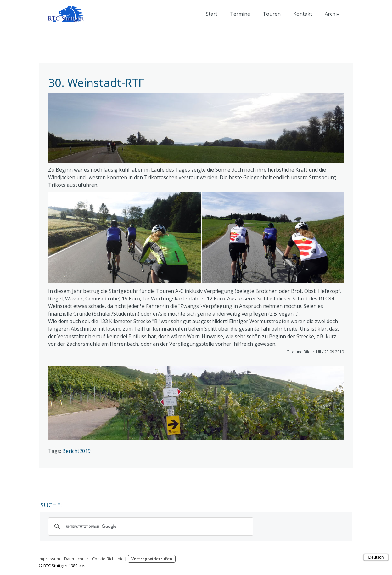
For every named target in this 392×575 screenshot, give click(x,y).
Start (212, 14)
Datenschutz (76, 559)
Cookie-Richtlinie (108, 559)
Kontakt (303, 14)
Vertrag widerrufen (152, 559)
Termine (240, 14)
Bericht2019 (76, 451)
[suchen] (150, 527)
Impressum (49, 559)
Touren (272, 14)
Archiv (332, 14)
